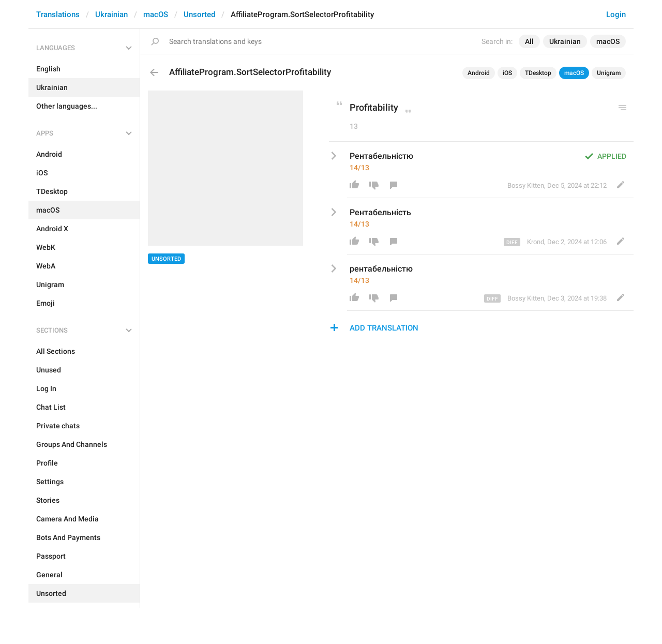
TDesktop (538, 73)
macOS (156, 14)
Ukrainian (111, 14)
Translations (58, 14)
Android (479, 73)
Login (616, 14)
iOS (507, 73)
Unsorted (199, 14)
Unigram (609, 73)
